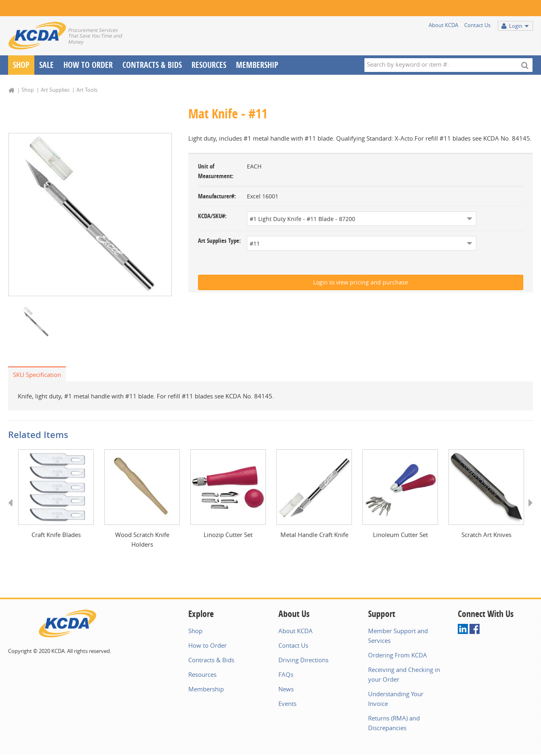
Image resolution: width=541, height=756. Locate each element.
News (286, 689)
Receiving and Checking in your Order (404, 674)
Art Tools (87, 90)
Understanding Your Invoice (396, 699)
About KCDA (443, 25)
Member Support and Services (398, 636)
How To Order (88, 65)
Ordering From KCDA (398, 655)
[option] (90, 215)
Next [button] (528, 510)
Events (287, 703)
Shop (21, 65)
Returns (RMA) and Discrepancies (394, 723)
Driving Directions (303, 660)
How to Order (207, 645)
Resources (209, 65)
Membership (257, 65)
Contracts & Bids (152, 65)
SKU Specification (37, 375)
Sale (46, 65)
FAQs (286, 674)
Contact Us (477, 25)
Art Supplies (55, 90)
